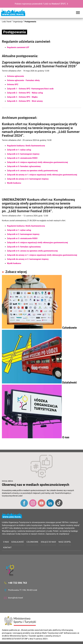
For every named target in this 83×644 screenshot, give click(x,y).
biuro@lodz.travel (16, 598)
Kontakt (7, 548)
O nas (6, 542)
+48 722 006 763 (18, 583)
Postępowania (30, 22)
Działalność (18, 542)
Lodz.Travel (6, 22)
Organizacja (18, 22)
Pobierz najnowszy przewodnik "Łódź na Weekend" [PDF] (40, 4)
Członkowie (32, 542)
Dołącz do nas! (48, 542)
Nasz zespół (65, 542)
